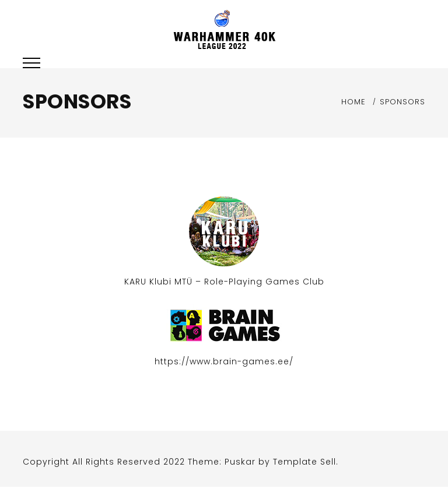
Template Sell (304, 462)
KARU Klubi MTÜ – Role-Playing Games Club (224, 282)
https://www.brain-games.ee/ (224, 361)
